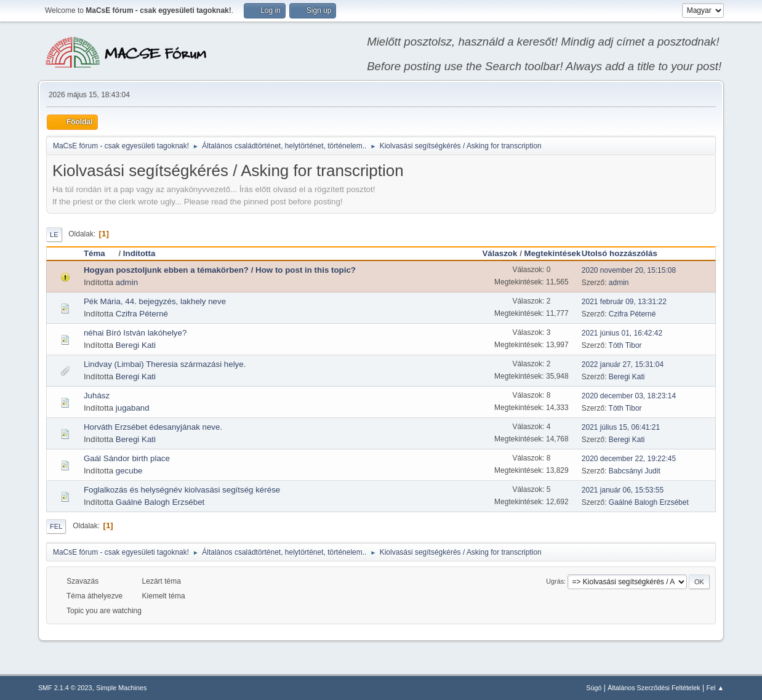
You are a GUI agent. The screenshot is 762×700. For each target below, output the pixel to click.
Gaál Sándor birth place (127, 458)
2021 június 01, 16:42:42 (622, 333)
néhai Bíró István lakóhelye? (135, 333)
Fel (56, 526)
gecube (129, 471)
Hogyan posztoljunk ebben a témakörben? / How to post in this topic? (220, 270)
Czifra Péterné (142, 314)
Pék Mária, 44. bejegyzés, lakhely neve (155, 301)
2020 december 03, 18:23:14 (629, 396)
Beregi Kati (136, 345)
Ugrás (555, 581)
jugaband (133, 408)
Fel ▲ (715, 688)
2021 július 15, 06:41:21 (621, 427)
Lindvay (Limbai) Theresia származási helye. (165, 364)
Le (54, 235)
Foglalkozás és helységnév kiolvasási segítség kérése (182, 490)
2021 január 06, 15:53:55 (623, 490)
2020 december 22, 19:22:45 (629, 459)
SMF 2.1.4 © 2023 (65, 688)
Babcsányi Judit (635, 471)
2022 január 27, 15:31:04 (623, 364)
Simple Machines (121, 688)
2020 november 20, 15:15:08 (629, 270)
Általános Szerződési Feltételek (654, 688)
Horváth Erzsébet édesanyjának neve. (153, 427)
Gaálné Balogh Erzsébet (160, 502)
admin (127, 282)
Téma (100, 253)
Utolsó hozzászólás (620, 253)
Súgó (594, 688)
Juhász (97, 396)
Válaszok (499, 253)
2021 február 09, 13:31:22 (624, 302)
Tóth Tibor (625, 345)
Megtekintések (553, 253)
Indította (139, 253)
